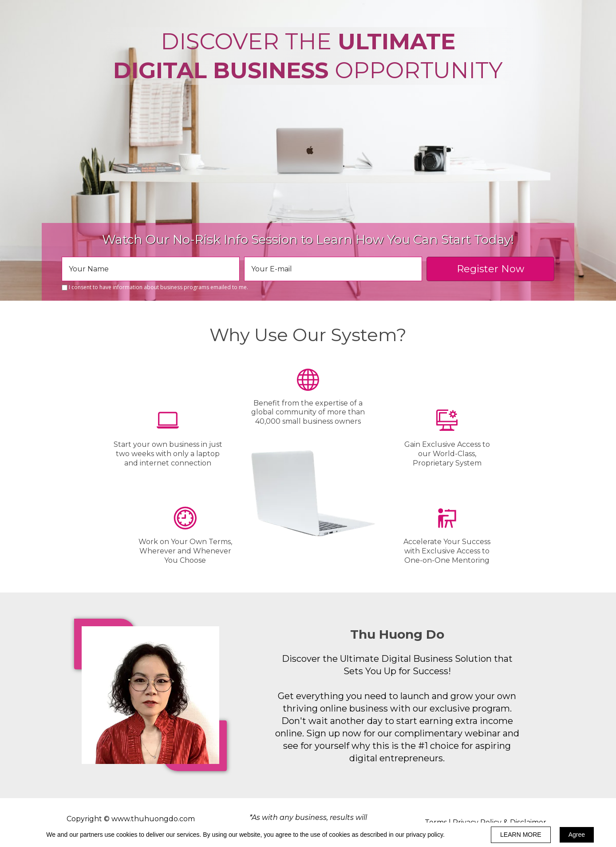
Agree (577, 835)
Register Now (490, 269)
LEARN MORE (521, 835)
